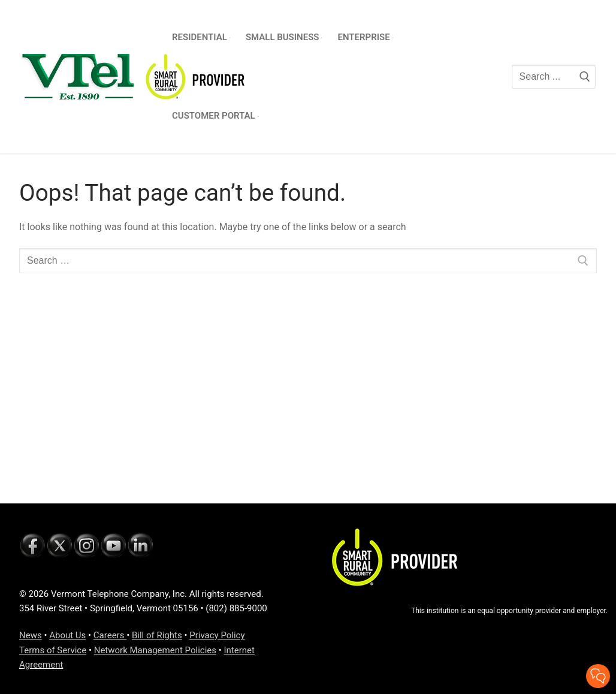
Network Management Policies (155, 650)
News (31, 635)
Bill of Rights (157, 635)
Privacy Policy (217, 635)
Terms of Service (53, 650)
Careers (110, 635)
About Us (67, 635)
